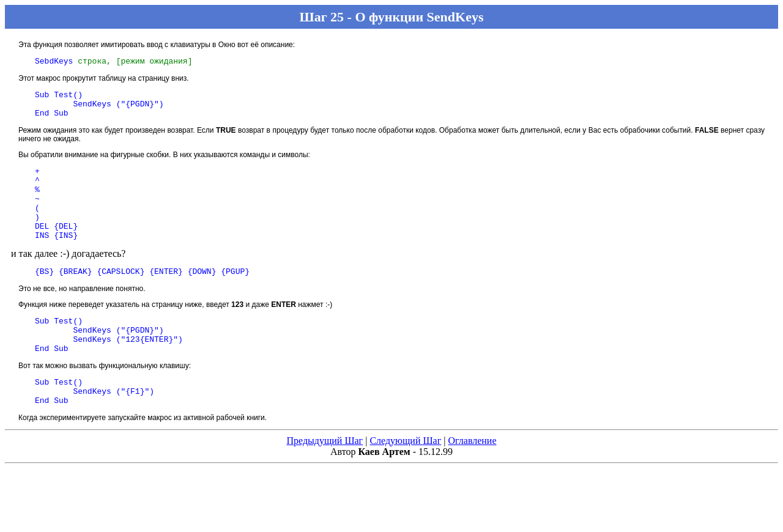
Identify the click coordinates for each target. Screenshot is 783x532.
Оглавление (472, 477)
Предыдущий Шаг (325, 477)
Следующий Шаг (405, 477)
